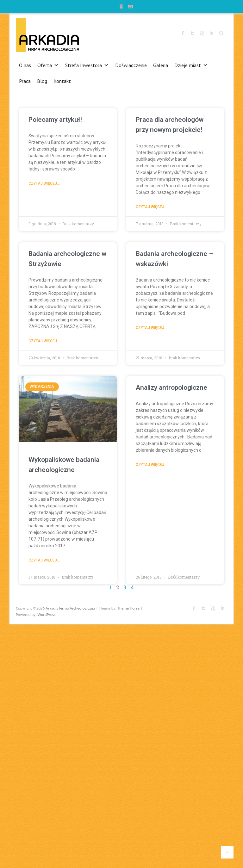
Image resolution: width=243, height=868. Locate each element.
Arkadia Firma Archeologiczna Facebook (183, 33)
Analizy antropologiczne (171, 387)
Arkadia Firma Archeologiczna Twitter (192, 33)
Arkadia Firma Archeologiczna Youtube (202, 33)
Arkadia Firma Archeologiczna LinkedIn (211, 33)
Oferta (48, 65)
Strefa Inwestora (87, 65)
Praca (25, 81)
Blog (42, 81)
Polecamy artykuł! (55, 120)
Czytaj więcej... (44, 183)
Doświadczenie (131, 65)
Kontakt (62, 81)
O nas (25, 65)
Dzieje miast (191, 65)
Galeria (161, 65)
